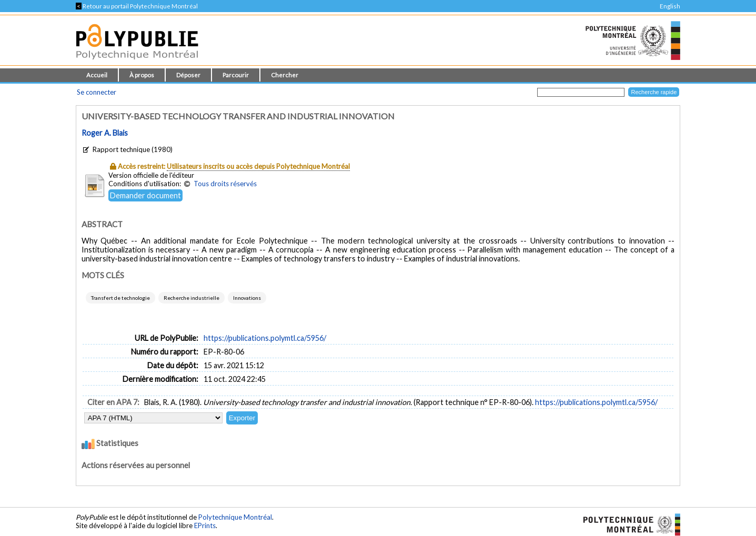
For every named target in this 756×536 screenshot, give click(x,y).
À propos (142, 75)
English (670, 6)
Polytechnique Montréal (235, 517)
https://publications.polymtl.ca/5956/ (265, 338)
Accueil (97, 75)
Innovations (247, 298)
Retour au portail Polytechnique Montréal (137, 6)
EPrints (205, 525)
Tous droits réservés (225, 184)
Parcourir (236, 75)
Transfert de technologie (120, 298)
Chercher (285, 75)
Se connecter (97, 92)
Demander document (145, 195)
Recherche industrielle (191, 298)
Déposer (188, 75)
